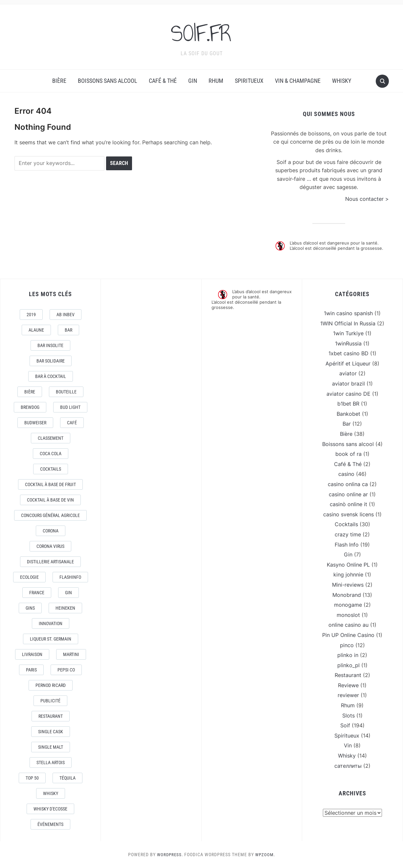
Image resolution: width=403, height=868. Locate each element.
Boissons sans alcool (108, 81)
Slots (348, 716)
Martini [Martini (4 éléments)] (71, 654)
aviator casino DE (348, 394)
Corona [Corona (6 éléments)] (51, 531)
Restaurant (348, 675)
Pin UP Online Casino (348, 635)
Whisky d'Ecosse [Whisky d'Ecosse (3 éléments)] (50, 809)
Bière (59, 81)
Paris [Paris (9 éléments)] (31, 670)
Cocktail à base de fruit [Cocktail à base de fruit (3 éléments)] (50, 484)
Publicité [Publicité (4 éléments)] (50, 701)
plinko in (348, 655)
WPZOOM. (266, 855)
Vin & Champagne (298, 81)
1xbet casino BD (348, 353)
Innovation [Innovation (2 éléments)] (51, 623)
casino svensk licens (348, 514)
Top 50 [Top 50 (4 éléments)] (32, 778)
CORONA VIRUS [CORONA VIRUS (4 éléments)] (50, 546)
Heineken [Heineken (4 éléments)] (65, 608)
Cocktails (346, 524)
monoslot (348, 615)
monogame (348, 605)
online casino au (348, 625)
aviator (348, 373)
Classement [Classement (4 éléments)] (51, 438)
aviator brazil (348, 384)
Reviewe (348, 685)
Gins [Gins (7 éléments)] (30, 608)
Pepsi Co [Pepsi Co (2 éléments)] (66, 670)
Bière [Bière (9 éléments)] (30, 392)
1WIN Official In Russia (348, 323)
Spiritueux (249, 81)
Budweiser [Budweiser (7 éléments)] (35, 423)
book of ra (348, 454)
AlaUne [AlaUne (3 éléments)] (36, 330)
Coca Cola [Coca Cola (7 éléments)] (51, 454)
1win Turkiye (348, 333)
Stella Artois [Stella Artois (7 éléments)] (51, 762)
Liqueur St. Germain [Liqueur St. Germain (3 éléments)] (51, 639)
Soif (345, 725)
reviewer (348, 695)
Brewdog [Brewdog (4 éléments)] (30, 407)
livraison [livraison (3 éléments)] (32, 654)
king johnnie (348, 575)
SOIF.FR (202, 33)
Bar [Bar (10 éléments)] (68, 330)
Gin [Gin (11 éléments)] (68, 593)
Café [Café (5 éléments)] (72, 423)
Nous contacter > (367, 199)
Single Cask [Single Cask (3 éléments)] (51, 732)
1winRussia (348, 343)
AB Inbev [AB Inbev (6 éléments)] (66, 315)
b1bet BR (348, 404)
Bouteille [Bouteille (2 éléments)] (66, 392)
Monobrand (347, 595)
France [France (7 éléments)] (37, 593)
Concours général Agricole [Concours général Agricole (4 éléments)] (50, 515)
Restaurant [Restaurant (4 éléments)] (51, 716)
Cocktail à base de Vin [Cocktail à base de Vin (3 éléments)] (50, 500)
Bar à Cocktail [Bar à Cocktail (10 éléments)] (51, 376)
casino (346, 474)
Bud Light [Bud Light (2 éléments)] (70, 407)
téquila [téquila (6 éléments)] (67, 778)
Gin (193, 81)
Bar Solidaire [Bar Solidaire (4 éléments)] (51, 361)
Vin (348, 745)
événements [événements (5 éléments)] (50, 824)
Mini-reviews (348, 585)
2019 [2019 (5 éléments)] (31, 315)
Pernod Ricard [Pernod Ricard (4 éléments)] (51, 685)
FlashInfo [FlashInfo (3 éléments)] (70, 577)
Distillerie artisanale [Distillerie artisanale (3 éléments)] (50, 562)
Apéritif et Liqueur (348, 364)
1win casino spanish (348, 313)
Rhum (216, 81)
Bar (347, 424)
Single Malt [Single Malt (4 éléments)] (51, 747)
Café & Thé (163, 81)
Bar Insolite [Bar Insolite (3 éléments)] (50, 345)
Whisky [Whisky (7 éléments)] (51, 793)
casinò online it (348, 504)
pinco (347, 645)
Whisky (342, 81)
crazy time (348, 534)
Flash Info (347, 545)
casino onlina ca (348, 484)
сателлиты (348, 766)
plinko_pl (348, 665)
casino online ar (348, 494)
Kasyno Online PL (348, 565)
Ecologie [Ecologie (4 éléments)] (29, 577)
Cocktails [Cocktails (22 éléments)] (51, 469)
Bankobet (348, 414)
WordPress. (169, 855)
